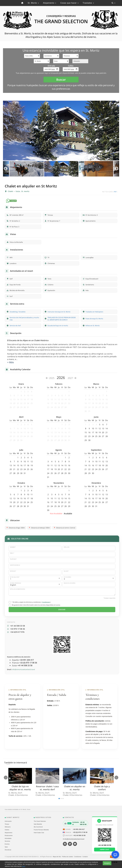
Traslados (88, 3)
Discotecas (8, 850)
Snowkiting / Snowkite (17, 312)
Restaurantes (9, 835)
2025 (50, 378)
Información (8, 821)
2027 (72, 378)
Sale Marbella (38, 824)
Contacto (85, 857)
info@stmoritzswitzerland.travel (23, 669)
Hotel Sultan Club (39, 833)
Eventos (7, 844)
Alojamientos (9, 833)
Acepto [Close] (107, 864)
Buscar (61, 79)
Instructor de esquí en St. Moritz (59, 312)
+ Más (11, 362)
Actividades (8, 838)
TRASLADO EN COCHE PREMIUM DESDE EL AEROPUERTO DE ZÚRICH (62, 319)
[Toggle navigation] (113, 3)
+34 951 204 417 (79, 829)
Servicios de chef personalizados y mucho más (24, 319)
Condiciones (46, 602)
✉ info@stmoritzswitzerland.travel (74, 839)
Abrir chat (105, 850)
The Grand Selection (40, 821)
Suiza (18, 191)
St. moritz (25, 191)
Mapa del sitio (57, 857)
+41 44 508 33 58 (79, 835)
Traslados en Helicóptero (94, 312)
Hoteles (7, 830)
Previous (6, 169)
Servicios (7, 841)
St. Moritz (33, 3)
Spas (6, 847)
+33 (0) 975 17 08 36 (80, 832)
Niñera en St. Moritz (93, 326)
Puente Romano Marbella (41, 830)
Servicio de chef (15, 326)
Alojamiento (50, 3)
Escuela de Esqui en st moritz (58, 326)
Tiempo (7, 824)
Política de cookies (68, 857)
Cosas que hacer (69, 3)
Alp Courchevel (38, 827)
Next (116, 169)
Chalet (11, 191)
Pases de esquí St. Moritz (94, 319)
